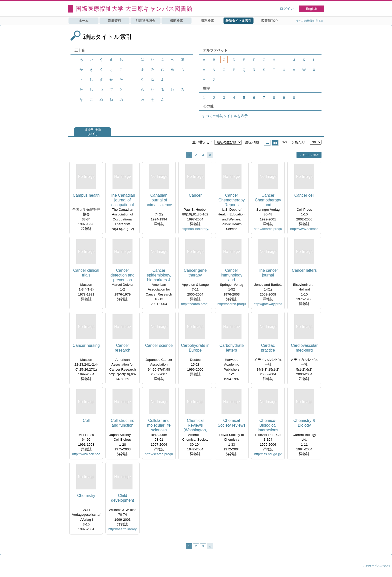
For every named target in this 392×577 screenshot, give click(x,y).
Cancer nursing (86, 345)
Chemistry (86, 496)
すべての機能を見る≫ (310, 21)
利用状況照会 (145, 21)
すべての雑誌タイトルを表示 (225, 116)
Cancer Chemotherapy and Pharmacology (268, 200)
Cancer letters (304, 270)
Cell (86, 420)
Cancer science (159, 345)
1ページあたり (294, 142)
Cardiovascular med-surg (304, 348)
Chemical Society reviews (232, 423)
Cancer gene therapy (195, 273)
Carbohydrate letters (232, 348)
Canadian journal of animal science (159, 200)
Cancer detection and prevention (122, 275)
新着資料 (114, 21)
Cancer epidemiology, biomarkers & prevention (159, 275)
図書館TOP (269, 21)
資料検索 (207, 21)
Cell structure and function (122, 423)
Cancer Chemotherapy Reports (232, 200)
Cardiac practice (268, 348)
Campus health (86, 195)
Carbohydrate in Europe (195, 348)
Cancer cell (304, 195)
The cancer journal (268, 273)
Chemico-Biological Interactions (268, 425)
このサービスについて (377, 566)
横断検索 (176, 21)
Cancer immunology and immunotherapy (231, 275)
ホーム (84, 21)
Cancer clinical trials (86, 273)
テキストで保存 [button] (309, 155)
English (312, 9)
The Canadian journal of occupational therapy (123, 200)
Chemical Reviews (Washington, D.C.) (195, 425)
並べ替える (201, 142)
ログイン (287, 9)
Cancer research (122, 348)
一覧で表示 (267, 143)
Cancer (195, 195)
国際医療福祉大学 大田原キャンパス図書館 (134, 9)
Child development (122, 498)
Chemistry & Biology (304, 423)
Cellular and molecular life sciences (159, 425)
